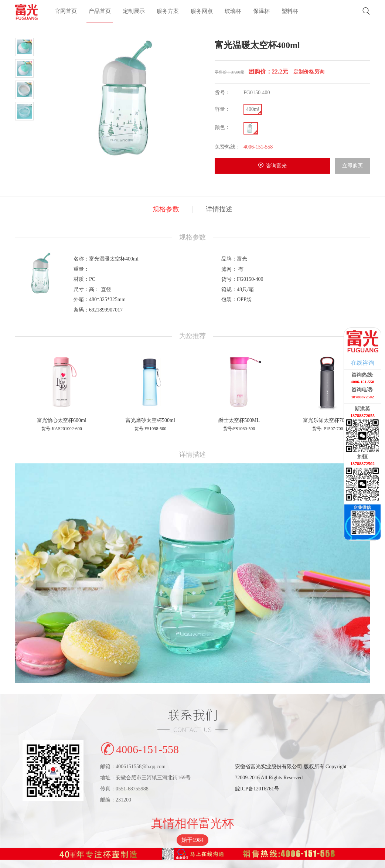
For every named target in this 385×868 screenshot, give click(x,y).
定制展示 (134, 11)
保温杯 (261, 11)
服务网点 (202, 11)
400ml (253, 109)
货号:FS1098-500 (151, 429)
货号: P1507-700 (328, 429)
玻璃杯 (233, 11)
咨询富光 (276, 166)
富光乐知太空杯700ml (328, 420)
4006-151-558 (139, 748)
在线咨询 (362, 363)
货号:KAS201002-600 (62, 429)
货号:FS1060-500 (239, 429)
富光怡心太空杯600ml (62, 420)
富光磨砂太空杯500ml (150, 420)
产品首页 (100, 11)
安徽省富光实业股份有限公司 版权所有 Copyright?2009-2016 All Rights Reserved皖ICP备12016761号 (291, 778)
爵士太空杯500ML (239, 420)
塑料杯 (290, 11)
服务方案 (168, 11)
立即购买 (352, 166)
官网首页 (66, 11)
